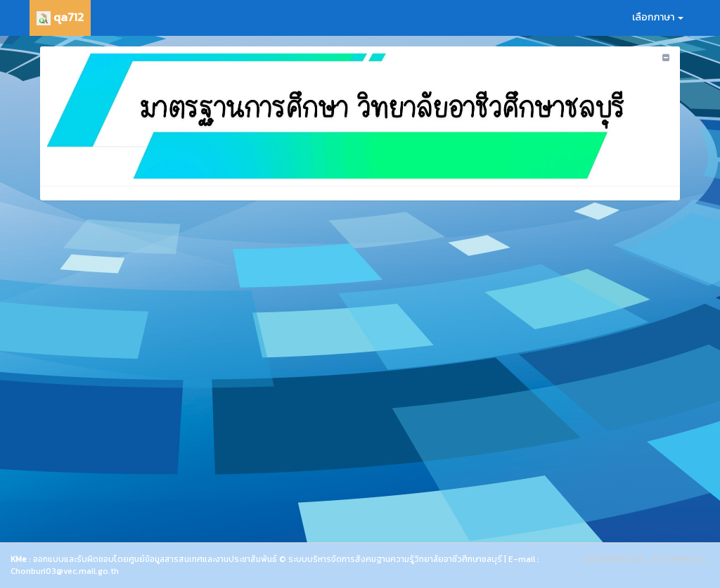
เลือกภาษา (658, 17)
